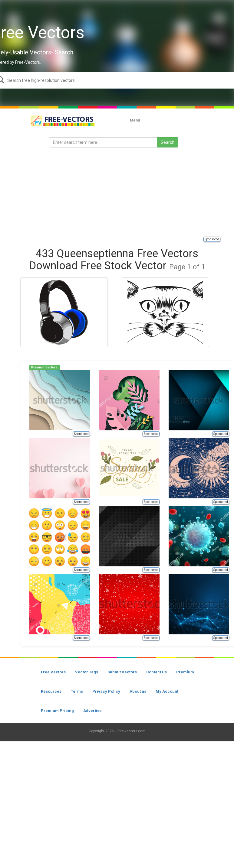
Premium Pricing (57, 711)
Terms (77, 691)
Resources (51, 691)
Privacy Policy (106, 691)
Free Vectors (53, 672)
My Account (167, 691)
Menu (135, 120)
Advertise (92, 711)
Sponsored (212, 239)
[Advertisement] (124, 192)
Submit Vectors (122, 672)
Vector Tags (87, 672)
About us (138, 691)
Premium (185, 672)
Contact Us (157, 672)
